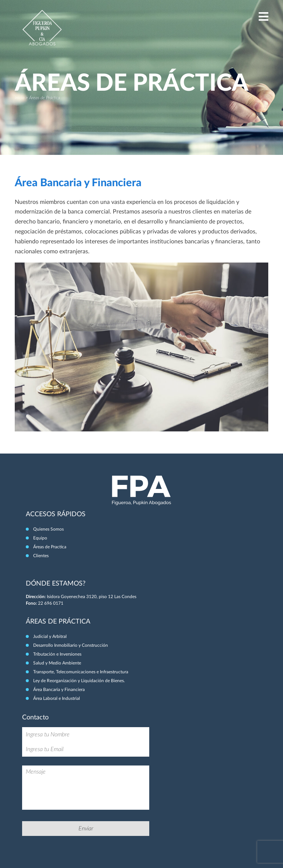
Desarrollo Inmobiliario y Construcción (71, 645)
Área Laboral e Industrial (57, 698)
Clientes (41, 556)
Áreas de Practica (50, 547)
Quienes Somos (48, 529)
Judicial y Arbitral (50, 636)
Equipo (40, 538)
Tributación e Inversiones (57, 654)
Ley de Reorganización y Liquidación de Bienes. (79, 681)
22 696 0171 (51, 603)
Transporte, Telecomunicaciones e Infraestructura (81, 672)
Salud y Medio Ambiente (57, 663)
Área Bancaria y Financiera (59, 690)
